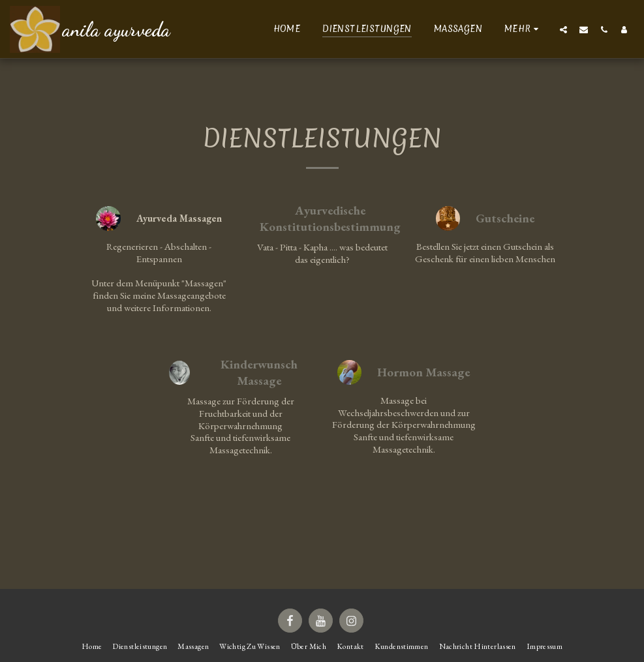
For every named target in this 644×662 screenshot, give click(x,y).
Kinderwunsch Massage (259, 372)
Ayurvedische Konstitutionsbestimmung (330, 218)
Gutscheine (505, 218)
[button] (563, 29)
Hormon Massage (423, 372)
